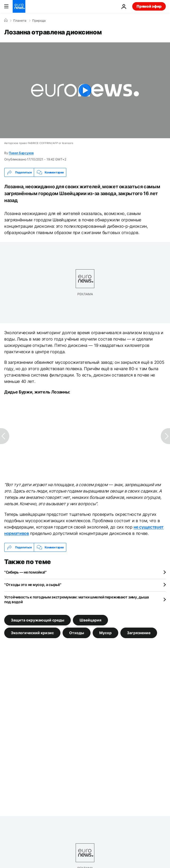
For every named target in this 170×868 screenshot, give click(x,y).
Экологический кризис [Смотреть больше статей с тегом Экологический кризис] (32, 633)
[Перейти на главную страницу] (19, 6)
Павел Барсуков (21, 153)
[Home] (6, 20)
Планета (20, 21)
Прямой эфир (149, 6)
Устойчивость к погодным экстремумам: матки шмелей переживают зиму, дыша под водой (77, 599)
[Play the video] (85, 90)
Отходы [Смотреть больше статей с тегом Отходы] (77, 633)
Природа (39, 21)
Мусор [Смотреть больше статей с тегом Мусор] (105, 633)
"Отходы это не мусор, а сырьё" (33, 585)
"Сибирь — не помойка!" (25, 572)
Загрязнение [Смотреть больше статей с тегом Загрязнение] (139, 633)
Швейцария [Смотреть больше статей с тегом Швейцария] (90, 620)
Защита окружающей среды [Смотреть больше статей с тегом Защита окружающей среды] (37, 620)
